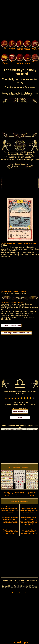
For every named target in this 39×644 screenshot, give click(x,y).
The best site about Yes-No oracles (10, 532)
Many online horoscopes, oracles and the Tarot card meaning (10, 509)
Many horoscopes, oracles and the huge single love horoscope (29, 521)
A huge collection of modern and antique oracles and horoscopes (10, 520)
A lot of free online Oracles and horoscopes (29, 532)
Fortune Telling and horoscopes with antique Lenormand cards (29, 509)
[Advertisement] (19, 21)
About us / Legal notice (20, 593)
